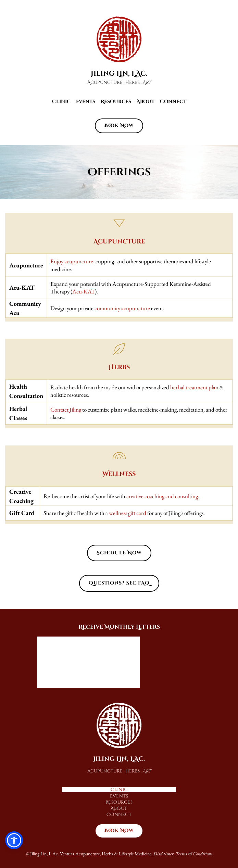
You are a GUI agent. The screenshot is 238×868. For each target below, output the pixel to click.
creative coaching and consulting (162, 496)
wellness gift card (128, 513)
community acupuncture (122, 308)
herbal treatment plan (194, 387)
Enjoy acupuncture (72, 261)
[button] (14, 840)
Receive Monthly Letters (119, 627)
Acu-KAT (84, 291)
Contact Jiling (66, 410)
